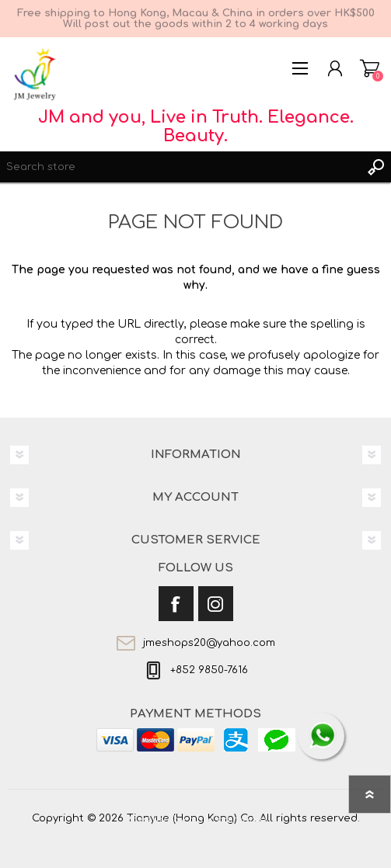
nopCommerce (228, 820)
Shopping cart (370, 68)
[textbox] (180, 167)
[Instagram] (216, 604)
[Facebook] (176, 604)
